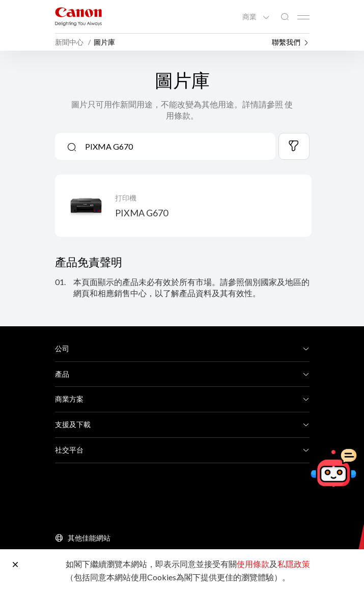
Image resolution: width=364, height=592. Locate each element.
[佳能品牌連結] (78, 17)
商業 (250, 17)
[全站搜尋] (285, 17)
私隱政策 (294, 564)
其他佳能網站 (89, 538)
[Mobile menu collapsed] (303, 17)
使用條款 (253, 564)
